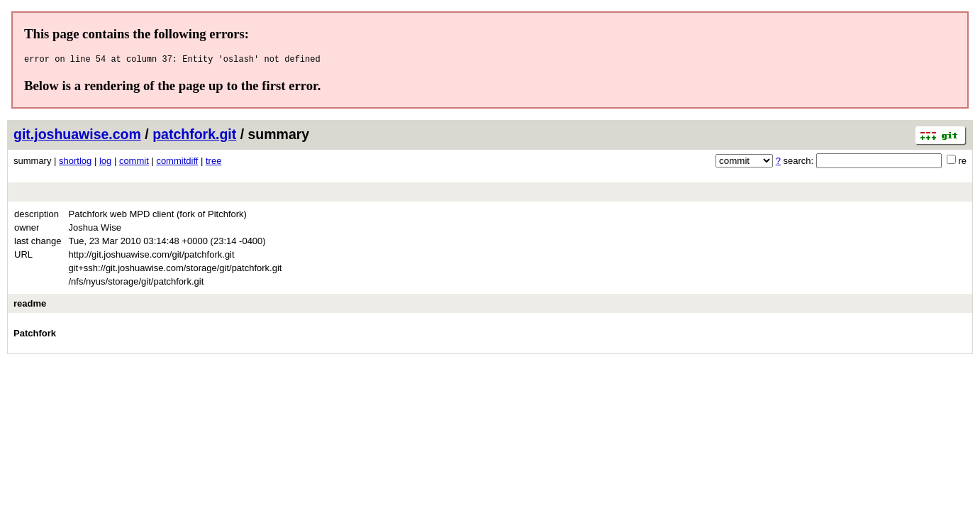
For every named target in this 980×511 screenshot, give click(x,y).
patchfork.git (194, 136)
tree (213, 163)
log (105, 163)
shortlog (75, 163)
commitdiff (177, 163)
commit (134, 163)
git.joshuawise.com (77, 136)
